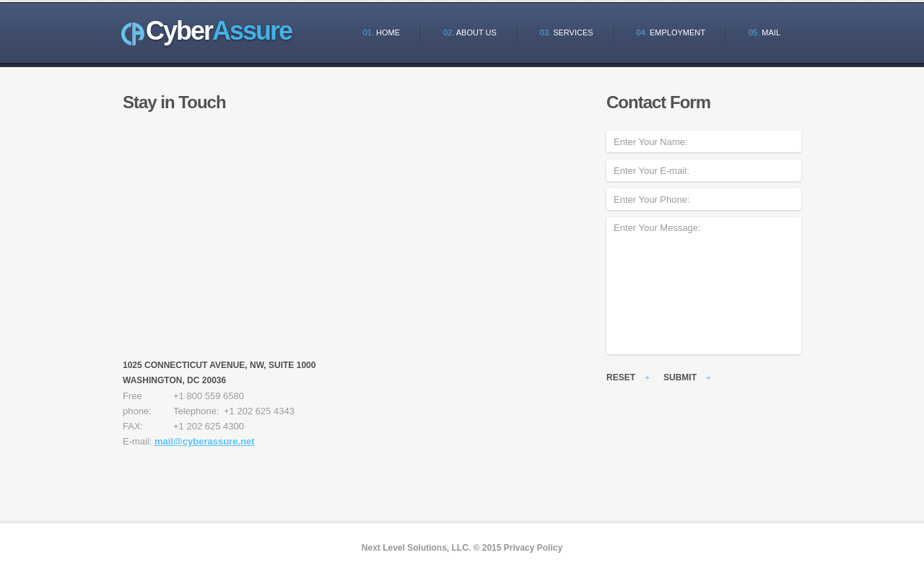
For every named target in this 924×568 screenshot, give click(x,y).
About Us (470, 32)
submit (680, 377)
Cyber (219, 31)
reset (621, 377)
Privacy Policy (533, 548)
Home (382, 32)
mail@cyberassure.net (204, 441)
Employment (671, 32)
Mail (764, 32)
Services (567, 32)
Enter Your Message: (704, 286)
